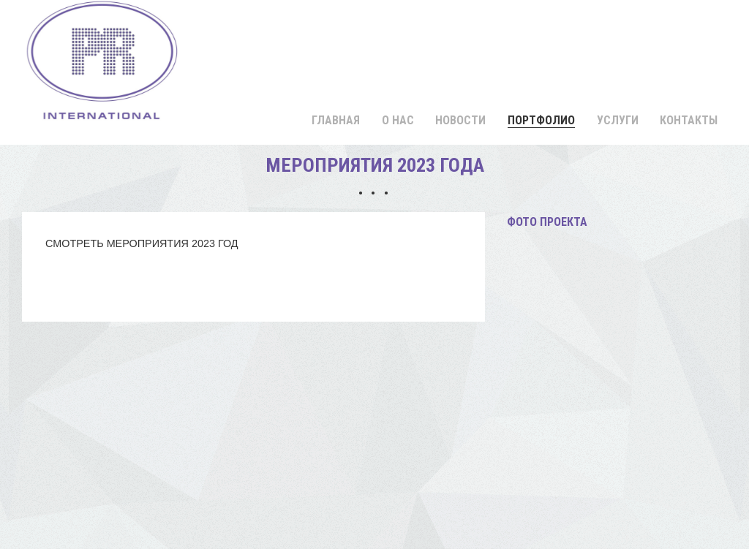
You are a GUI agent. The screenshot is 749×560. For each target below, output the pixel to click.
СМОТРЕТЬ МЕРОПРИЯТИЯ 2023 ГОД (142, 243)
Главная (336, 120)
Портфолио (541, 120)
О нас (398, 120)
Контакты (689, 120)
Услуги (618, 120)
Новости (460, 120)
